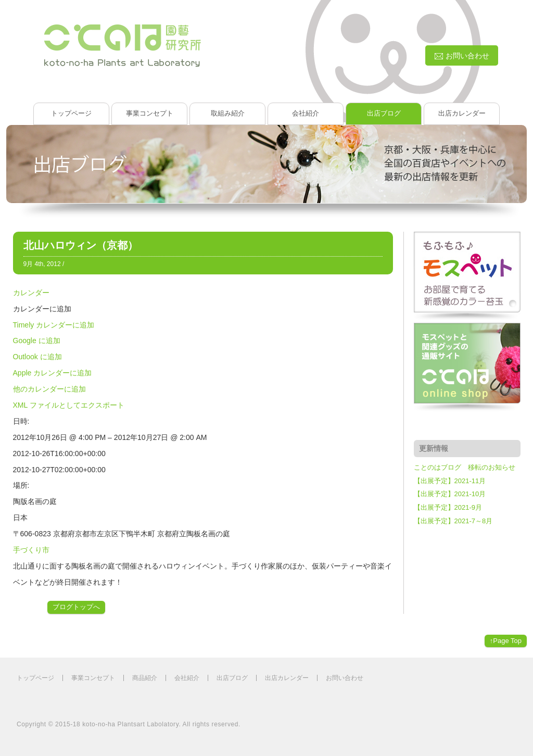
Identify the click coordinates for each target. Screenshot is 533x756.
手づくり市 (31, 550)
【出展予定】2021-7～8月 (453, 521)
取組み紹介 (228, 113)
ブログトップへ (76, 607)
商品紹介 (145, 678)
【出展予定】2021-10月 (450, 494)
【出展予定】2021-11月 (450, 481)
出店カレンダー (462, 113)
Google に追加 (37, 341)
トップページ (71, 113)
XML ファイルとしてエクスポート (69, 405)
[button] (42, 309)
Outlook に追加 (37, 357)
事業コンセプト (150, 113)
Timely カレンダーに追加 (54, 325)
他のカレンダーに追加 (49, 389)
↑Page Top (506, 641)
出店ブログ (384, 113)
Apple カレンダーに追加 (53, 373)
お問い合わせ (345, 678)
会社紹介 (306, 113)
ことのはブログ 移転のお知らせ (465, 467)
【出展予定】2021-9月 (448, 507)
